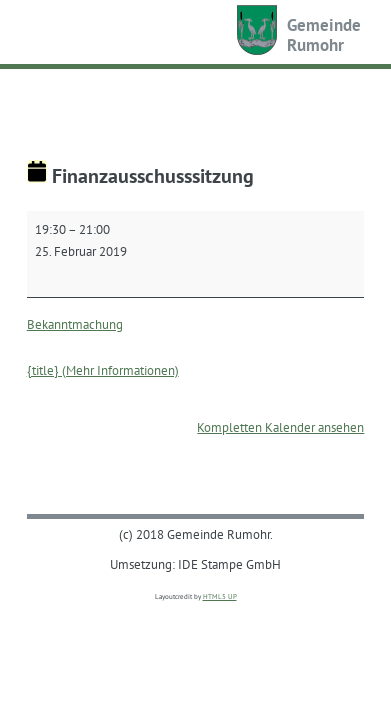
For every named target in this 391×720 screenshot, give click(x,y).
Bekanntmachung (75, 324)
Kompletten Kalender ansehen (280, 427)
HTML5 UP (220, 596)
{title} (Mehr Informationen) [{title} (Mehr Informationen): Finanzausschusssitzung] (103, 370)
